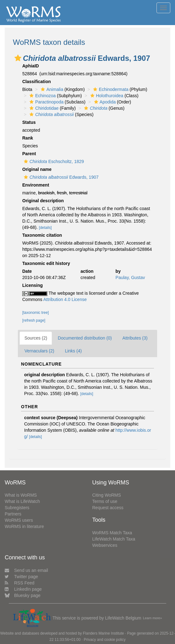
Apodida (104, 102)
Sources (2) (36, 338)
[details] (45, 228)
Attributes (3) (135, 338)
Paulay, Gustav (130, 277)
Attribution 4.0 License (65, 299)
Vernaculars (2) (39, 351)
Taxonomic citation (42, 235)
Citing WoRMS (107, 495)
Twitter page (21, 577)
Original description (43, 201)
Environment (36, 185)
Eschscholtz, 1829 (53, 161)
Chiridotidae (43, 108)
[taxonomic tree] (36, 313)
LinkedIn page (23, 589)
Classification (37, 82)
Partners (13, 514)
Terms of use (105, 501)
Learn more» (153, 618)
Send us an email (26, 570)
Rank (28, 138)
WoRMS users (19, 520)
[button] (18, 58)
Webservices (105, 545)
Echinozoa (42, 96)
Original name (37, 169)
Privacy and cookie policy (105, 640)
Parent (29, 154)
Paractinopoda (46, 102)
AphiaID (31, 66)
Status (29, 122)
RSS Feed (20, 583)
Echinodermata (110, 89)
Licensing (32, 285)
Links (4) (73, 351)
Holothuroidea (106, 96)
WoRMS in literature (24, 526)
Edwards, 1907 (60, 177)
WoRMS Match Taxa (112, 533)
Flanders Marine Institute (103, 633)
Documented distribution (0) (85, 338)
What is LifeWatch (22, 501)
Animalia (51, 89)
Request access (108, 508)
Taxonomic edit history (46, 263)
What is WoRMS (21, 495)
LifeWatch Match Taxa (114, 539)
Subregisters (17, 508)
